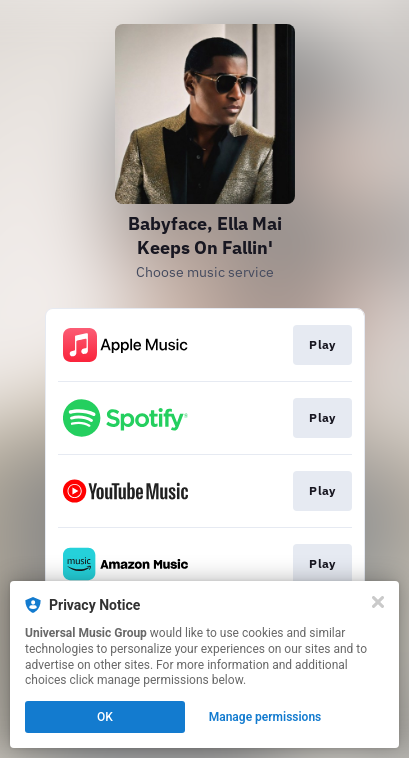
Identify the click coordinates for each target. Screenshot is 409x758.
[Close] (378, 602)
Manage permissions (265, 717)
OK (105, 717)
